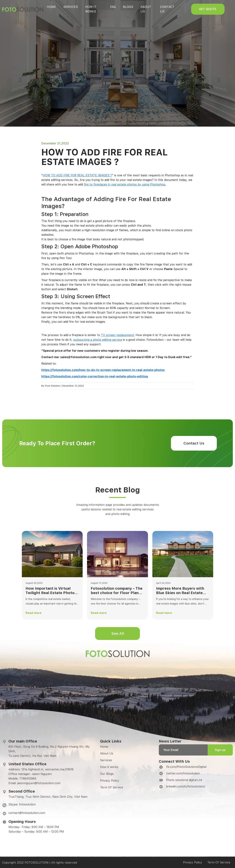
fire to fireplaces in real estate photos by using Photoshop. (125, 184)
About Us (107, 753)
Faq (116, 7)
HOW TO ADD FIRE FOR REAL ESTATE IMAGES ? (77, 175)
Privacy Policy (110, 781)
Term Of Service (112, 787)
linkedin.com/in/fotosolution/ (186, 786)
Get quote (215, 9)
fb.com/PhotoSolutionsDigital (186, 767)
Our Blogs (107, 774)
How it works (109, 767)
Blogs (131, 7)
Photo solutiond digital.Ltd (184, 780)
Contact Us (194, 443)
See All (118, 634)
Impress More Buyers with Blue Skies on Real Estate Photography (180, 591)
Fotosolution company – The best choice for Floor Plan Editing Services (117, 591)
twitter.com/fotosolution (183, 773)
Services (71, 7)
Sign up (220, 750)
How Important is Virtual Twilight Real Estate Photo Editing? (50, 591)
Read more (34, 613)
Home (51, 7)
